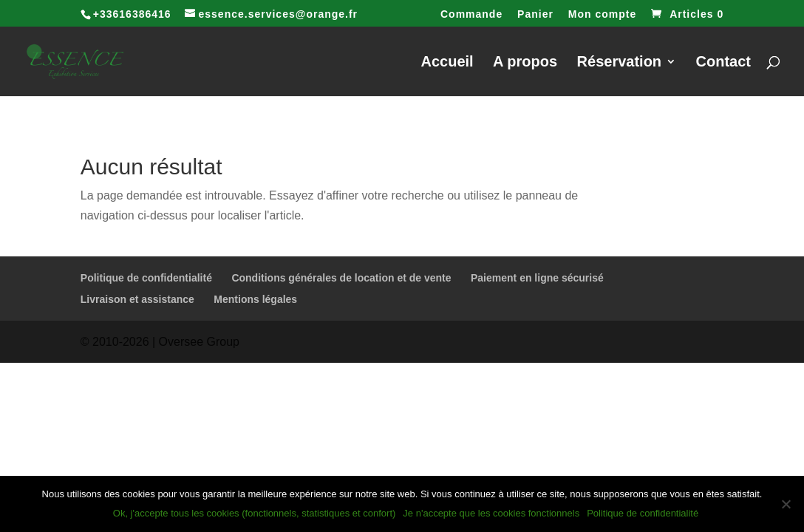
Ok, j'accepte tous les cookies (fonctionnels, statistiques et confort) (255, 513)
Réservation (620, 63)
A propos (525, 63)
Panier (535, 14)
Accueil (447, 63)
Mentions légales (255, 299)
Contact (723, 63)
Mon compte (602, 14)
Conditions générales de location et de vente (341, 278)
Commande (471, 14)
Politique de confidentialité (146, 278)
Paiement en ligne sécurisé (537, 278)
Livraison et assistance (137, 299)
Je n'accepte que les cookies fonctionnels (491, 513)
